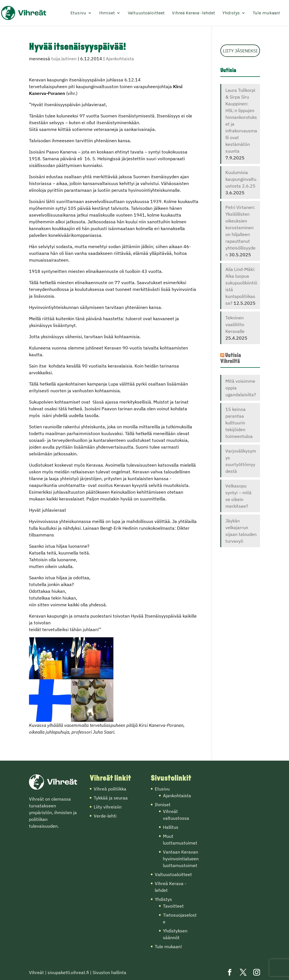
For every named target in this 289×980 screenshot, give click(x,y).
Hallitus (171, 827)
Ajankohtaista (120, 59)
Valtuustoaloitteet (146, 13)
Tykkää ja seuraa (111, 798)
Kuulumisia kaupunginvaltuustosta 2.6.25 (241, 179)
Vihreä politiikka (110, 789)
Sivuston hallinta (109, 972)
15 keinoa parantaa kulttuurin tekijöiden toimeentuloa (239, 423)
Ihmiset (107, 13)
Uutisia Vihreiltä (231, 358)
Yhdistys (231, 13)
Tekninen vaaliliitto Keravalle (235, 324)
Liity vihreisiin (108, 807)
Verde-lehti (105, 816)
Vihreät (36, 972)
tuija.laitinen (64, 59)
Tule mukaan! (266, 13)
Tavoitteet (173, 906)
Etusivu (78, 13)
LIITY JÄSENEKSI (240, 51)
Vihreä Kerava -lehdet (193, 13)
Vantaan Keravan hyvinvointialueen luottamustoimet (181, 859)
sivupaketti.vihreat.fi (68, 972)
